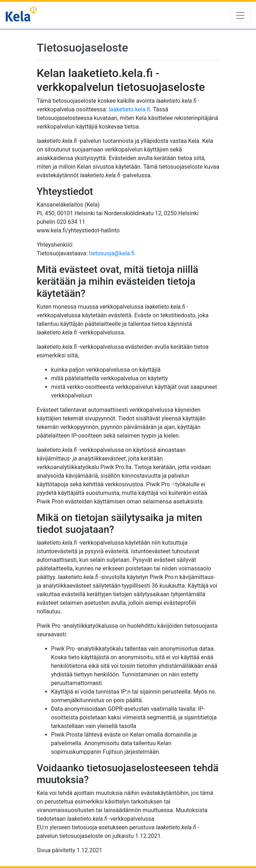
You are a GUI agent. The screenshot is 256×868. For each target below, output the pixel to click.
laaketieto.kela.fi (129, 109)
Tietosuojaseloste (83, 48)
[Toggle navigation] (240, 15)
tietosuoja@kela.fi (112, 253)
